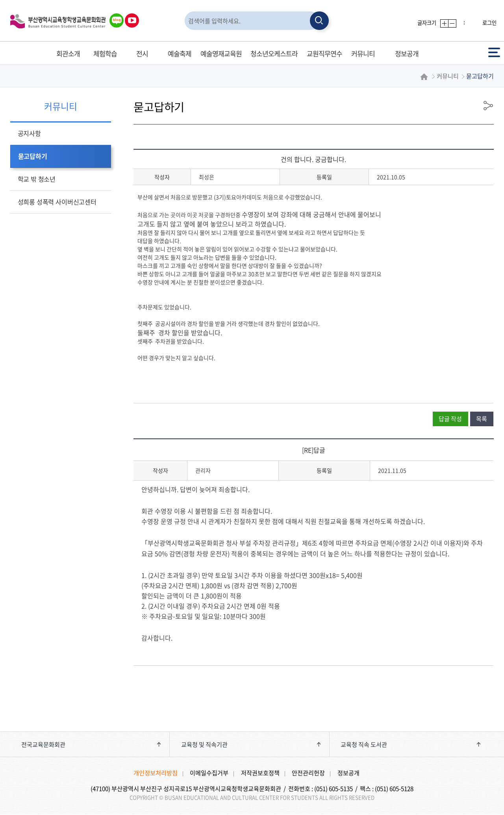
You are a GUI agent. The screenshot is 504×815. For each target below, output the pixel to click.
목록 (482, 419)
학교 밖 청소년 (37, 179)
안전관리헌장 (308, 773)
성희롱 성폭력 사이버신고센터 (57, 202)
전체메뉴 (494, 52)
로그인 (489, 23)
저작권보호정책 (260, 773)
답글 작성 (450, 419)
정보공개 (348, 773)
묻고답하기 (33, 156)
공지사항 (29, 133)
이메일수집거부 (209, 773)
